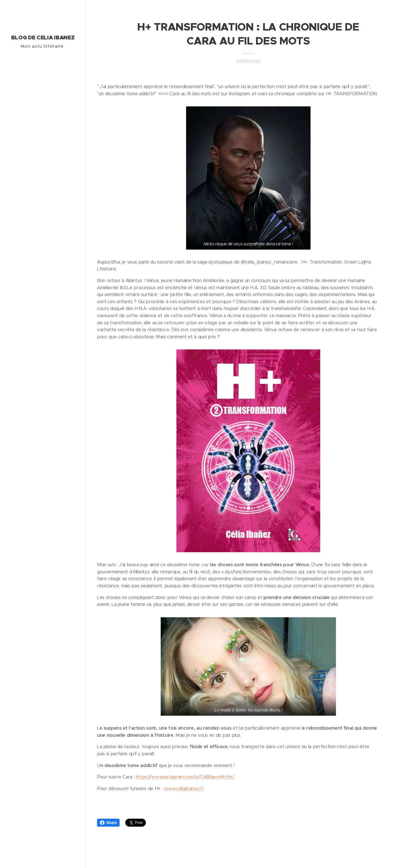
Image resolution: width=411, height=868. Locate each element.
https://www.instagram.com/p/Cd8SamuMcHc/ (185, 777)
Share (108, 823)
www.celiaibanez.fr (184, 789)
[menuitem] (43, 447)
